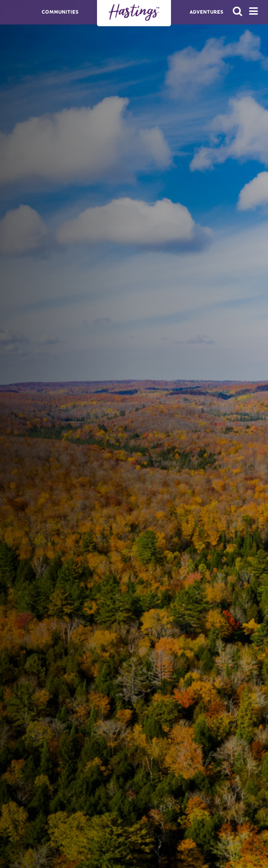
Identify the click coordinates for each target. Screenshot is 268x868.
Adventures (206, 12)
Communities (60, 12)
